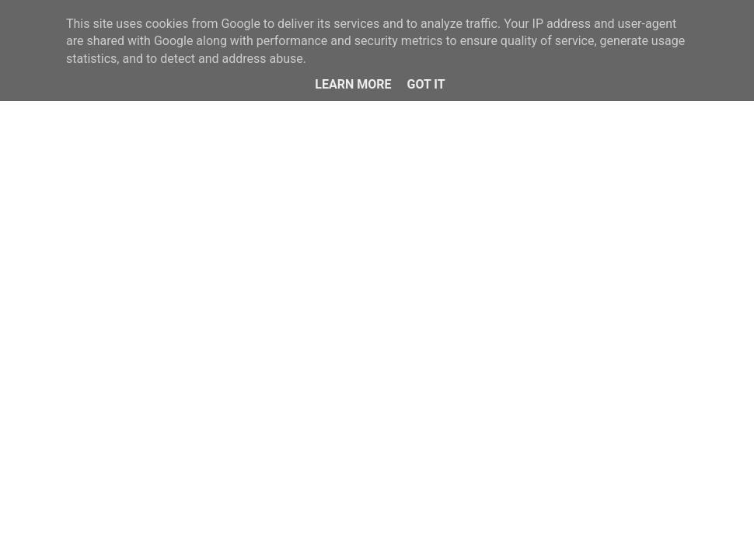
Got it (426, 84)
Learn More (353, 84)
